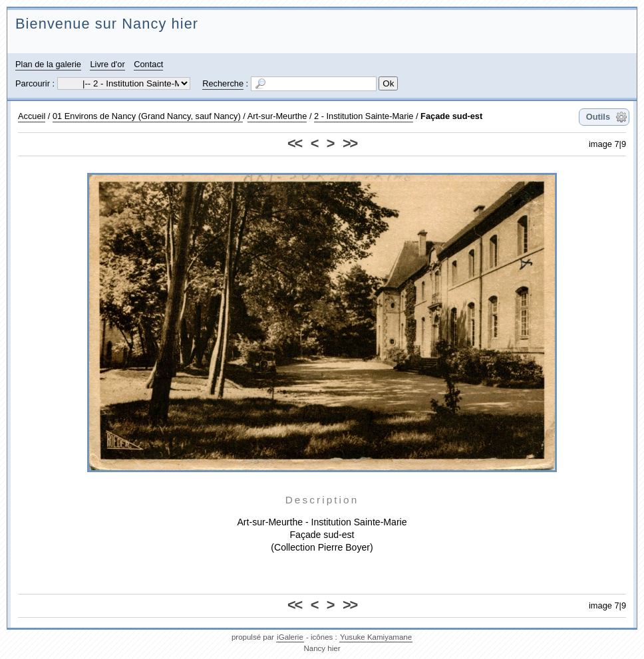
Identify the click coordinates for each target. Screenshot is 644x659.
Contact (148, 64)
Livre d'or (107, 64)
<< (294, 143)
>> (350, 143)
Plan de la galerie (48, 64)
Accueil (32, 116)
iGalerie (290, 637)
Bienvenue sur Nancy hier (107, 24)
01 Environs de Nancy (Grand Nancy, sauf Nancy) (148, 116)
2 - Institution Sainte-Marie (364, 116)
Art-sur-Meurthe (277, 116)
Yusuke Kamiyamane (376, 637)
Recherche (223, 83)
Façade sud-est (451, 116)
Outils (598, 117)
